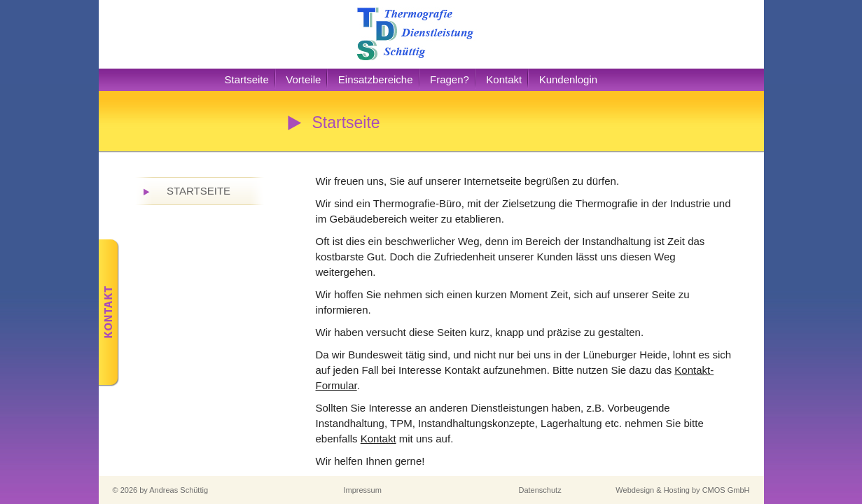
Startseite (247, 79)
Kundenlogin (568, 79)
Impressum (363, 490)
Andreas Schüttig (179, 490)
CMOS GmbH (726, 490)
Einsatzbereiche (376, 79)
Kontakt (504, 79)
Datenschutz (540, 490)
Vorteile (303, 79)
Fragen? (450, 79)
